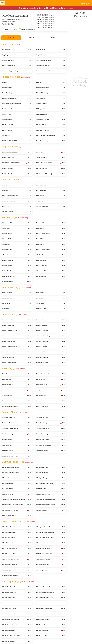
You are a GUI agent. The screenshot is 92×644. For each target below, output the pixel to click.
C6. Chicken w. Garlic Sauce (51, 538)
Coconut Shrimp (17, 445)
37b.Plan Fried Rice (17, 212)
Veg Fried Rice (51, 196)
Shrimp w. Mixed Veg (17, 417)
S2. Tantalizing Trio (51, 467)
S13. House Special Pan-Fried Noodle (17, 499)
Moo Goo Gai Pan (51, 320)
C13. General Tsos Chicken (17, 559)
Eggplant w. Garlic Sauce (51, 163)
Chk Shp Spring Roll (51, 87)
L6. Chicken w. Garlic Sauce (51, 598)
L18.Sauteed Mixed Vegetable (17, 636)
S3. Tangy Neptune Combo (17, 473)
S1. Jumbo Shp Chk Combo (17, 467)
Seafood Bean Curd (17, 60)
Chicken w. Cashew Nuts (17, 331)
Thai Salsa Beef (17, 396)
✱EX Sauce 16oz (51, 309)
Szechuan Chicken (51, 341)
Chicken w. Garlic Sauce (17, 336)
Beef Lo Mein (51, 228)
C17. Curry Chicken (51, 570)
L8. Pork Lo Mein (51, 603)
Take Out (11, 38)
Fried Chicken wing (51, 141)
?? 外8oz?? (17, 309)
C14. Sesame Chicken (51, 559)
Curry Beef (51, 390)
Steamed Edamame (51, 114)
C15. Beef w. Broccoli (51, 565)
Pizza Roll (17, 82)
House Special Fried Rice (17, 196)
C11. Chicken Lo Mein (17, 554)
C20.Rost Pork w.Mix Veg (17, 576)
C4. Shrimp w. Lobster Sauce (51, 532)
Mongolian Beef (51, 396)
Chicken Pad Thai (51, 271)
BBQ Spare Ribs (51, 109)
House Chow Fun (51, 266)
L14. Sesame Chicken (51, 619)
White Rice (51, 201)
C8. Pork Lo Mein (51, 543)
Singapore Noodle (17, 282)
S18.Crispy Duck (51, 510)
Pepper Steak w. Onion (51, 374)
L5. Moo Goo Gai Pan (17, 597)
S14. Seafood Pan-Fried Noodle (51, 499)
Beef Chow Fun (51, 260)
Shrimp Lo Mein (17, 234)
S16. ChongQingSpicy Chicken (51, 505)
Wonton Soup (51, 49)
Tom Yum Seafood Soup (51, 60)
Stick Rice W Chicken (51, 130)
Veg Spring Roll (17, 87)
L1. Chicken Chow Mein (17, 587)
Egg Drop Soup (17, 55)
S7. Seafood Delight (17, 483)
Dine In (32, 38)
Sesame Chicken (51, 352)
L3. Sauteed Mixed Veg (17, 592)
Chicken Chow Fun (17, 260)
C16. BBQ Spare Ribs (17, 570)
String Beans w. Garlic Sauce (17, 163)
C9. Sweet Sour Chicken (17, 548)
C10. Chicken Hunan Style (51, 548)
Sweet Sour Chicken (17, 320)
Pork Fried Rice (51, 190)
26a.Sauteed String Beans (17, 152)
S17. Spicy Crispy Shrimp (17, 510)
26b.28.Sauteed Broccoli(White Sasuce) (51, 174)
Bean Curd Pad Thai (17, 276)
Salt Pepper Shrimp (51, 451)
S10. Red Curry (51, 489)
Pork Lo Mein (51, 223)
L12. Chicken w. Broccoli (51, 614)
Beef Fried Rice (51, 185)
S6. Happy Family (51, 478)
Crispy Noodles (17, 293)
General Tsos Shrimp (51, 440)
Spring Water (51, 303)
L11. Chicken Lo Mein (17, 614)
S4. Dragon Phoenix (51, 473)
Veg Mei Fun (17, 244)
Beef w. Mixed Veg (17, 385)
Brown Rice (17, 206)
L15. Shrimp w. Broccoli (17, 625)
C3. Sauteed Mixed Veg (17, 532)
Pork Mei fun (51, 239)
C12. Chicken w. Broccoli (51, 554)
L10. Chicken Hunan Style (51, 609)
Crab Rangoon (51, 98)
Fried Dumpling (17, 93)
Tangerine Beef (17, 401)
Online (52, 38)
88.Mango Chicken (51, 357)
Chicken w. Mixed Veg (51, 336)
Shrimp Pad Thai (17, 271)
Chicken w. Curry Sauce (17, 347)
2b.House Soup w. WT (51, 66)
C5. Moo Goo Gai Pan (17, 538)
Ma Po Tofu (51, 152)
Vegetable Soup (51, 55)
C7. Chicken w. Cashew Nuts (17, 543)
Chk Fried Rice (17, 190)
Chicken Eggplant (51, 347)
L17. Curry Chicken (51, 630)
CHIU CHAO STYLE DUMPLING (51, 135)
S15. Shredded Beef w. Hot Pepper (17, 505)
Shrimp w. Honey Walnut (51, 445)
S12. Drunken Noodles (51, 494)
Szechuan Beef (17, 390)
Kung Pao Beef (51, 379)
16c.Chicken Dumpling (17, 98)
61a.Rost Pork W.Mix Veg (17, 406)
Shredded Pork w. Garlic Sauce (17, 374)
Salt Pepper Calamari (51, 119)
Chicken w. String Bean (17, 363)
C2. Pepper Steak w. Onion (51, 527)
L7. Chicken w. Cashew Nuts (17, 603)
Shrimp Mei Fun (17, 250)
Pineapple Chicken (51, 363)
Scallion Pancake (17, 109)
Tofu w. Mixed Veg (51, 158)
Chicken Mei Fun (17, 239)
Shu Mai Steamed (51, 103)
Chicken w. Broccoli (51, 325)
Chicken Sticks (17, 114)
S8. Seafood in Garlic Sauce (51, 483)
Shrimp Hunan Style (51, 429)
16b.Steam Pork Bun (17, 125)
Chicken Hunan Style (17, 341)
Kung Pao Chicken (51, 331)
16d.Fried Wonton (51, 125)
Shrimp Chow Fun (17, 266)
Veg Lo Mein (17, 228)
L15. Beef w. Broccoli (51, 625)
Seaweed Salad (17, 119)
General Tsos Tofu (51, 168)
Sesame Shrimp (17, 440)
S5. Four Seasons (17, 478)
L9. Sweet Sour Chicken (17, 608)
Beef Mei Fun (51, 244)
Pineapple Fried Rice (17, 201)
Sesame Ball (17, 135)
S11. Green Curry (17, 494)
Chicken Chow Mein (17, 325)
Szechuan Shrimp (17, 434)
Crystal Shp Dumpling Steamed (17, 103)
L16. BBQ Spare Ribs (17, 630)
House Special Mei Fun (51, 250)
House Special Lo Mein (51, 234)
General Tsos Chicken (17, 352)
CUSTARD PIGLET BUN (17, 141)
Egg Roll (51, 82)
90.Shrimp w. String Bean (17, 456)
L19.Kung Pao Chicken (51, 636)
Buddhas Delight (17, 174)
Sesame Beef (51, 401)
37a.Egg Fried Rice (51, 206)
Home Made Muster (17, 298)
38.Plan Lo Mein (51, 276)
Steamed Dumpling (51, 93)
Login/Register (85, 4)
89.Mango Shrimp (17, 450)
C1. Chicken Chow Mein (17, 527)
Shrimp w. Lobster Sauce (17, 428)
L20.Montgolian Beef (17, 641)
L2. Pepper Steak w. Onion (51, 587)
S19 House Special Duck (17, 516)
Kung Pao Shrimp (51, 423)
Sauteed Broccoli (17, 168)
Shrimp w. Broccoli (51, 417)
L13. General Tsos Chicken (17, 620)
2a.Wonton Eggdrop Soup (17, 71)
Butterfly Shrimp (17, 130)
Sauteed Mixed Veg (17, 158)
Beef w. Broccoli (17, 379)
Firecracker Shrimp (51, 434)
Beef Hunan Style (51, 385)
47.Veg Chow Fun (17, 255)
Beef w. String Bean (51, 406)
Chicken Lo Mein (17, 223)
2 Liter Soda (17, 303)
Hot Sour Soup (17, 50)
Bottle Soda (51, 298)
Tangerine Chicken (17, 357)
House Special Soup (17, 66)
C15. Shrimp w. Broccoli (17, 565)
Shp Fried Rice (17, 185)
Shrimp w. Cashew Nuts (17, 423)
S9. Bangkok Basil (17, 489)
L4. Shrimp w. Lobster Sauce (51, 592)
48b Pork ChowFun (51, 255)
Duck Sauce (51, 293)
